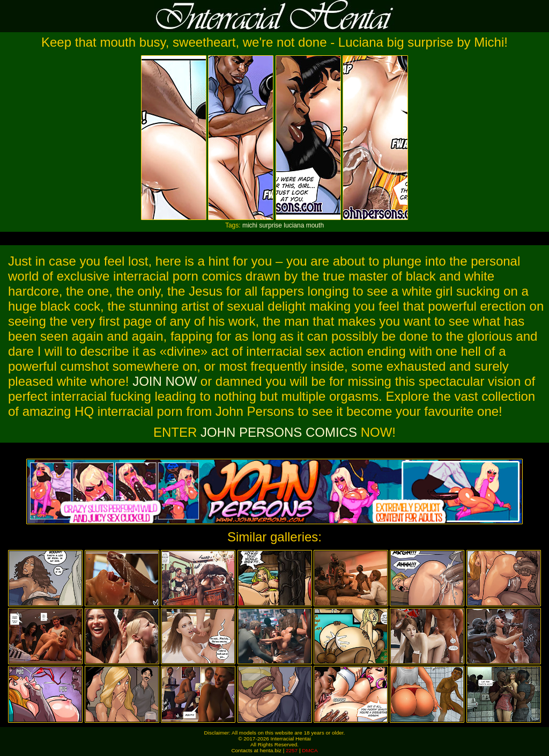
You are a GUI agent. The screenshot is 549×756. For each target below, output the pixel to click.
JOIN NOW (165, 381)
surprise (270, 225)
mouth (315, 225)
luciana (294, 225)
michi (250, 225)
